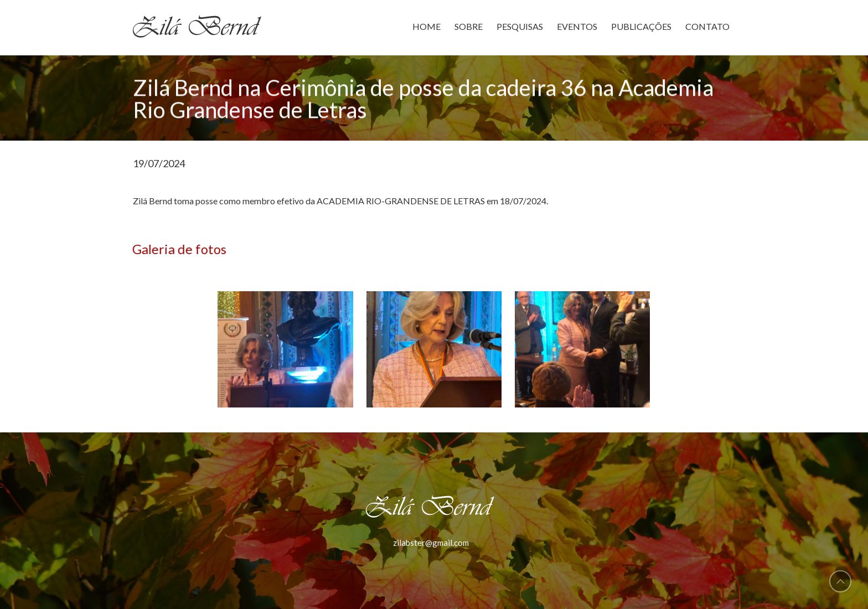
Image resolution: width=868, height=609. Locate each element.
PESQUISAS (520, 26)
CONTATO (707, 26)
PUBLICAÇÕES (641, 26)
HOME (427, 26)
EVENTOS (577, 26)
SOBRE (469, 26)
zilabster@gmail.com (431, 543)
